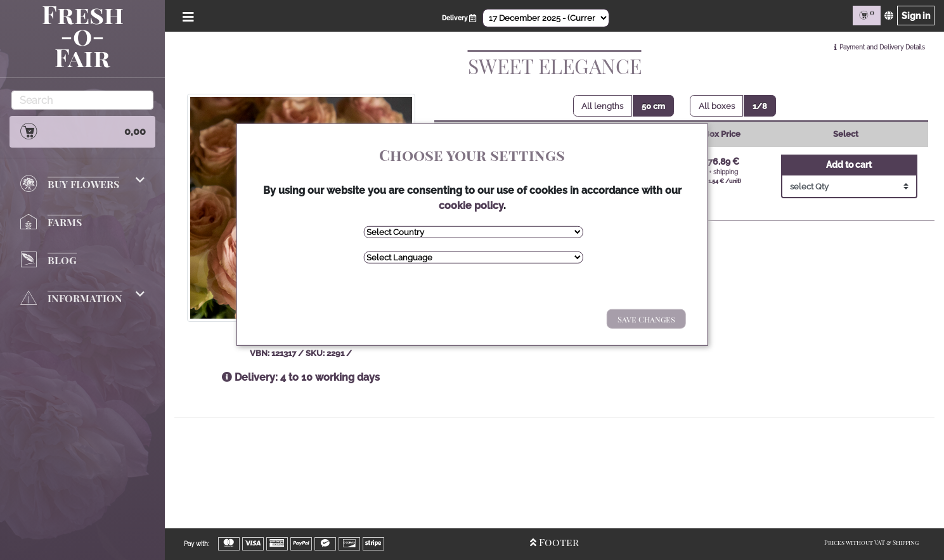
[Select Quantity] (849, 186)
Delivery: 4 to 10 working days (301, 377)
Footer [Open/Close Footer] (554, 542)
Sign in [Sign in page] (916, 16)
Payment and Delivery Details (882, 47)
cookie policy (471, 206)
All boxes (717, 106)
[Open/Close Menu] (186, 16)
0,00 (82, 131)
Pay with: (197, 544)
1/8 (760, 106)
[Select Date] (546, 18)
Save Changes (646, 319)
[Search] (82, 100)
